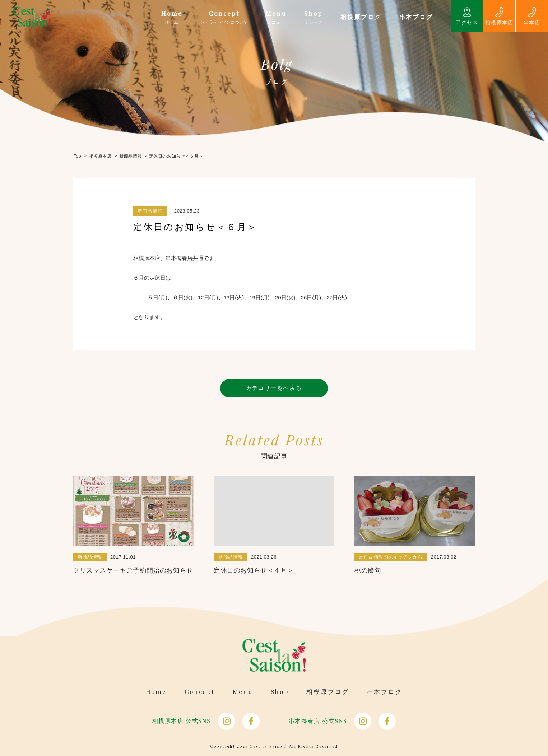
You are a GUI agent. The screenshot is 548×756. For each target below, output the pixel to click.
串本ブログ (385, 692)
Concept (200, 692)
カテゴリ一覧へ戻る (274, 388)
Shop (280, 692)
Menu (243, 692)
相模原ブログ (328, 692)
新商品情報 (150, 211)
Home (156, 692)
